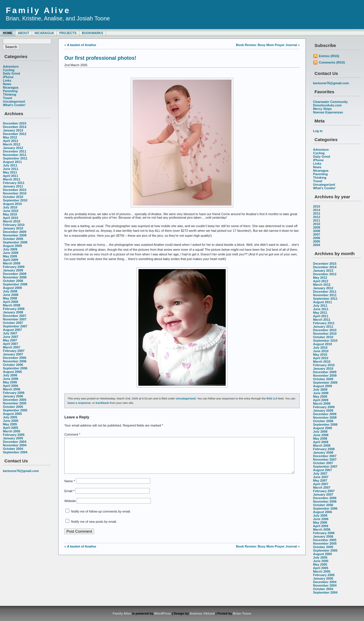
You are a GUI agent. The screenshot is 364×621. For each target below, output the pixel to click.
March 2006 (12, 389)
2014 (317, 210)
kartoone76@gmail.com (21, 471)
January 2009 (13, 270)
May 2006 (10, 382)
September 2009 (15, 242)
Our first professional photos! (100, 58)
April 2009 (10, 260)
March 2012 (12, 144)
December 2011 (15, 151)
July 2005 (10, 417)
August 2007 (12, 330)
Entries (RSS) (329, 56)
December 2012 (15, 134)
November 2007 (15, 319)
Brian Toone (242, 613)
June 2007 (11, 337)
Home (8, 33)
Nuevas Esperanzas (328, 112)
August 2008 (12, 288)
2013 (317, 213)
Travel (8, 98)
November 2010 (15, 193)
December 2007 (15, 316)
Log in (318, 131)
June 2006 (11, 379)
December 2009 (15, 232)
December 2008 (15, 274)
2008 (317, 231)
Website (70, 508)
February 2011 (14, 183)
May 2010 (10, 214)
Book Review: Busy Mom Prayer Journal (266, 45)
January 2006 (13, 396)
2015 (317, 206)
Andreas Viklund (202, 613)
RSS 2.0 (272, 398)
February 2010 (14, 225)
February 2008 (14, 309)
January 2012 (13, 148)
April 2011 (10, 176)
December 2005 (15, 400)
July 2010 (10, 207)
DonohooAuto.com (327, 105)
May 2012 (10, 137)
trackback (102, 403)
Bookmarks (92, 33)
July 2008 (10, 291)
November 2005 (15, 403)
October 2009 (13, 239)
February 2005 (14, 435)
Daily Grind (11, 73)
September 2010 (15, 200)
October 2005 (13, 407)
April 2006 (10, 386)
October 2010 (13, 197)
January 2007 (13, 354)
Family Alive (38, 10)
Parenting (10, 91)
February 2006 (14, 393)
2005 (317, 241)
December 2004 (15, 442)
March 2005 (12, 431)
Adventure (11, 66)
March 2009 (12, 263)
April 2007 (10, 344)
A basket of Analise (82, 45)
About (23, 33)
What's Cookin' (14, 105)
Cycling (9, 70)
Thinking (10, 94)
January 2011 (13, 186)
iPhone (8, 77)
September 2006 (15, 368)
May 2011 (10, 172)
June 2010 (11, 211)
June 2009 (11, 253)
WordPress (163, 613)
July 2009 (10, 249)
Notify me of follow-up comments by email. (101, 518)
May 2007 (10, 340)
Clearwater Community (330, 102)
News (7, 84)
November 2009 (15, 235)
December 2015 (15, 123)
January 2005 (13, 438)
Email (69, 498)
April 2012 (10, 141)
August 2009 (12, 246)
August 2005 (12, 414)
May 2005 (10, 424)
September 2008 (15, 284)
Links (7, 80)
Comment (72, 434)
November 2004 (15, 445)
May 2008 (10, 298)
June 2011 (11, 169)
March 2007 (12, 347)
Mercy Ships (322, 109)
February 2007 (14, 351)
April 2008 (10, 302)
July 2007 (10, 333)
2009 (317, 227)
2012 (317, 217)
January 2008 (13, 312)
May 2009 (10, 256)
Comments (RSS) (332, 62)
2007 (317, 234)
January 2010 (13, 228)
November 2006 (15, 361)
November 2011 (15, 155)
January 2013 (13, 130)
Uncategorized (14, 101)
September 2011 (15, 158)
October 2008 (13, 281)
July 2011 (10, 165)
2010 (317, 224)
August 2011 (12, 162)
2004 (317, 245)
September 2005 (15, 410)
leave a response (79, 403)
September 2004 (15, 452)
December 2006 (15, 358)
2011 (317, 220)
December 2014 (15, 127)
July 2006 (10, 375)
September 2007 (15, 326)
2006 (317, 238)
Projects (68, 33)
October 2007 (13, 323)
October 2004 (13, 449)
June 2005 (11, 421)
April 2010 (10, 218)
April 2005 (10, 428)
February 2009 (14, 267)
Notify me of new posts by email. (94, 529)
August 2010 (12, 204)
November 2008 (15, 277)
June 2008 (11, 295)
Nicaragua (44, 33)
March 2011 (12, 179)
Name (70, 488)
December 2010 (15, 190)
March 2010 (12, 221)
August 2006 (12, 372)
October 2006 (13, 365)
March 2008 (12, 305)
